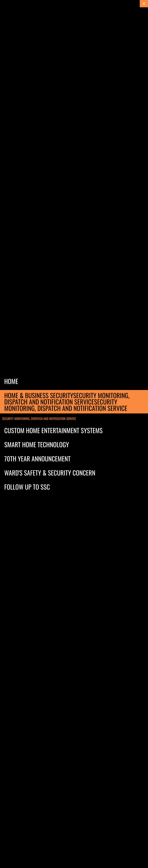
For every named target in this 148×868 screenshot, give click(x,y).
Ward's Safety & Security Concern (50, 473)
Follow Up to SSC (27, 487)
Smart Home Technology (37, 444)
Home (11, 381)
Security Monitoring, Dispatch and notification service (39, 418)
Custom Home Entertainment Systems (53, 430)
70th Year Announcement (37, 458)
